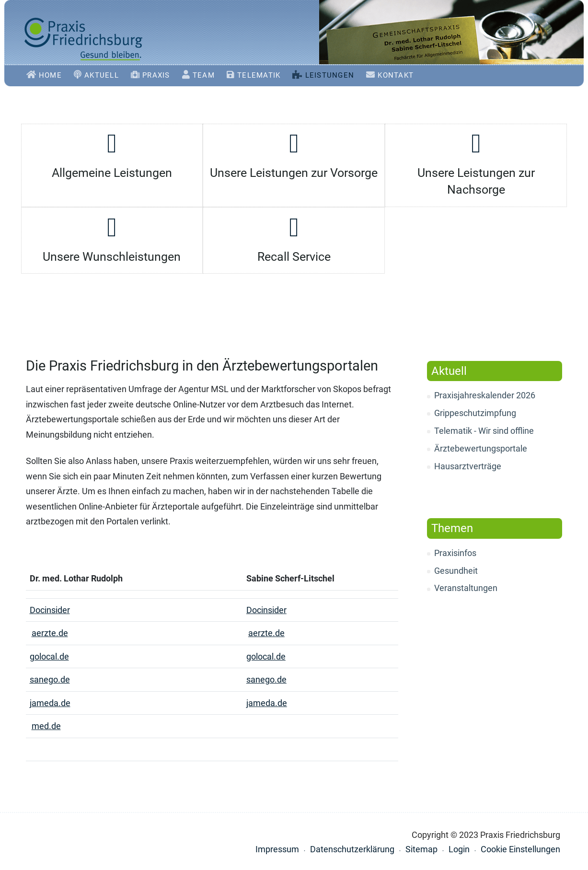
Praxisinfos (455, 553)
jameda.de (50, 703)
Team (206, 75)
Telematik (261, 75)
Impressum (277, 849)
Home (52, 75)
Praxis (158, 75)
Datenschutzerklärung (352, 849)
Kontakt (398, 75)
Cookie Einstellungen (520, 849)
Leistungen (332, 75)
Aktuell (104, 75)
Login (459, 849)
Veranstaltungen (466, 588)
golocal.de (49, 656)
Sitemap (421, 849)
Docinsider (50, 610)
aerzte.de (50, 633)
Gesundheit (456, 571)
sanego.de (50, 679)
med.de (46, 726)
